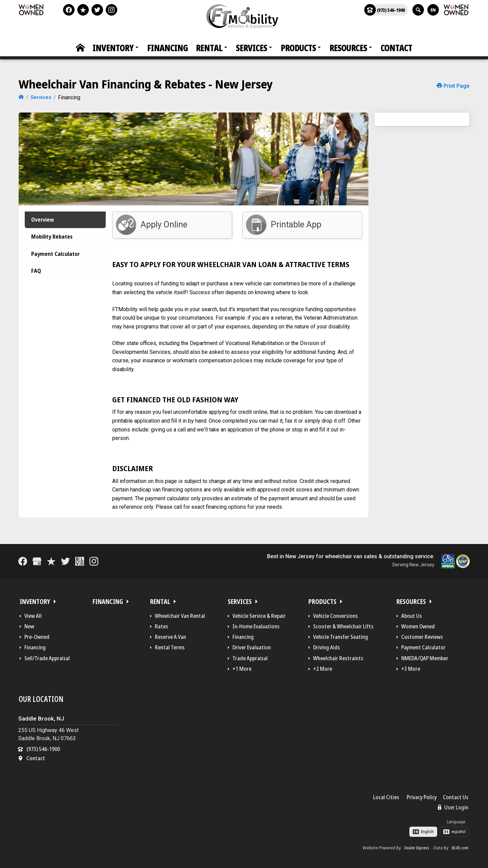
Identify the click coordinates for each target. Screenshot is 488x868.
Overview (42, 219)
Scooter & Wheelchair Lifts (343, 625)
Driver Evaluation (252, 646)
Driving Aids (327, 646)
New (29, 625)
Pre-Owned (37, 635)
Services (251, 48)
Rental (209, 48)
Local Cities (386, 795)
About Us (412, 614)
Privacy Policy (422, 795)
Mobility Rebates (53, 241)
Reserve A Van (170, 635)
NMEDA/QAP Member (425, 656)
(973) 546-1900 (385, 10)
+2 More (323, 667)
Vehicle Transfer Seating (341, 635)
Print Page (453, 86)
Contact (396, 48)
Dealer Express (417, 846)
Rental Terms (170, 646)
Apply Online (164, 223)
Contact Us (456, 795)
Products (298, 48)
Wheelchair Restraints (338, 656)
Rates (161, 625)
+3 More (411, 667)
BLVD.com (460, 846)
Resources (348, 48)
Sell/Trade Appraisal (47, 656)
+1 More (242, 667)
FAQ (34, 284)
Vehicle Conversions (335, 614)
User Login (453, 805)
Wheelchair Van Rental (180, 614)
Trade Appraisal (250, 656)
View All (33, 614)
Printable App (296, 223)
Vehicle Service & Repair (259, 614)
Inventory (113, 48)
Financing (167, 48)
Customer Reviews (422, 635)
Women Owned (418, 625)
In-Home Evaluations (256, 625)
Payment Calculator (57, 263)
